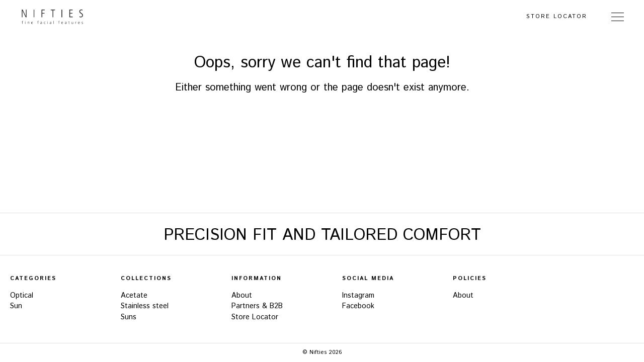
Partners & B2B (257, 306)
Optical (22, 296)
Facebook (358, 306)
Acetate (134, 296)
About (242, 296)
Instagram (358, 296)
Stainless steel (145, 306)
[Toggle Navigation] (618, 17)
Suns (129, 317)
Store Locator (557, 17)
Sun (16, 306)
